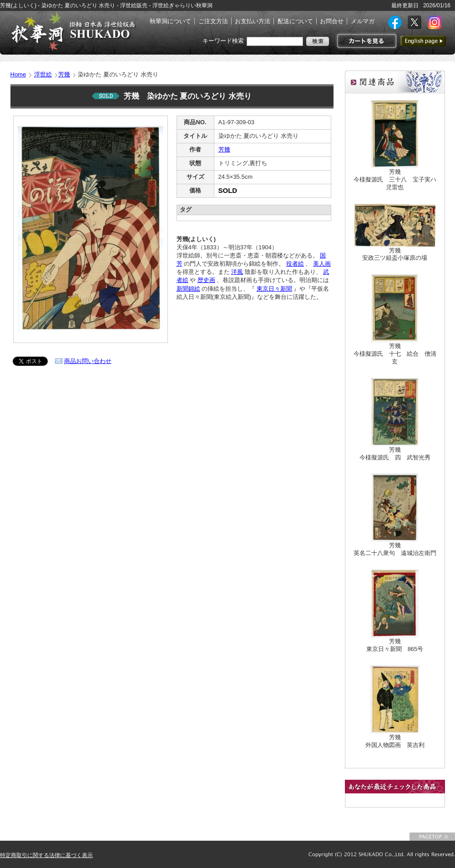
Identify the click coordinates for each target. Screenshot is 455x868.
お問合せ (332, 21)
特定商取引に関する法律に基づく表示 (46, 855)
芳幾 (64, 74)
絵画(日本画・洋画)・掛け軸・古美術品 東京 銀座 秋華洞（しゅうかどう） (73, 31)
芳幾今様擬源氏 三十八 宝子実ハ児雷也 (395, 179)
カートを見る (366, 41)
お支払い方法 (253, 21)
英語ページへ (423, 41)
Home (18, 74)
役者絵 (295, 264)
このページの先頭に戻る (432, 837)
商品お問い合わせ (88, 361)
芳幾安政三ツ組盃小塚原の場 (395, 254)
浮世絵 (43, 74)
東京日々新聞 (274, 289)
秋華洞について (170, 21)
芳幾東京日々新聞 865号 (395, 645)
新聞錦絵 (188, 289)
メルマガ (363, 21)
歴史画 (206, 280)
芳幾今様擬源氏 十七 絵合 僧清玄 (395, 354)
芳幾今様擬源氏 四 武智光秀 (395, 454)
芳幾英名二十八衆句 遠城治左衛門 (395, 549)
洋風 (237, 272)
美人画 (322, 264)
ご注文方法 (213, 21)
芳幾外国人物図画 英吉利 (395, 741)
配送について (295, 21)
